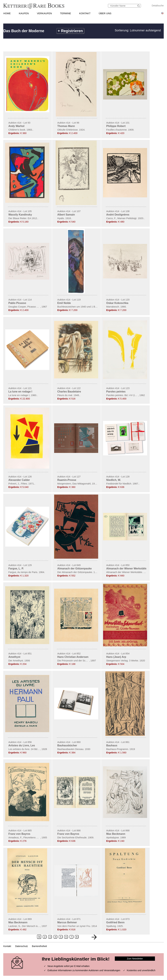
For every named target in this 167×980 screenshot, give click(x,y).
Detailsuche (158, 6)
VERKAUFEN (44, 13)
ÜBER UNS (105, 13)
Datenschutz (22, 946)
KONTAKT (85, 13)
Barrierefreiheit (39, 946)
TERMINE (66, 13)
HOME (7, 13)
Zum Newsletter (135, 959)
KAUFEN (24, 13)
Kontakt (7, 946)
